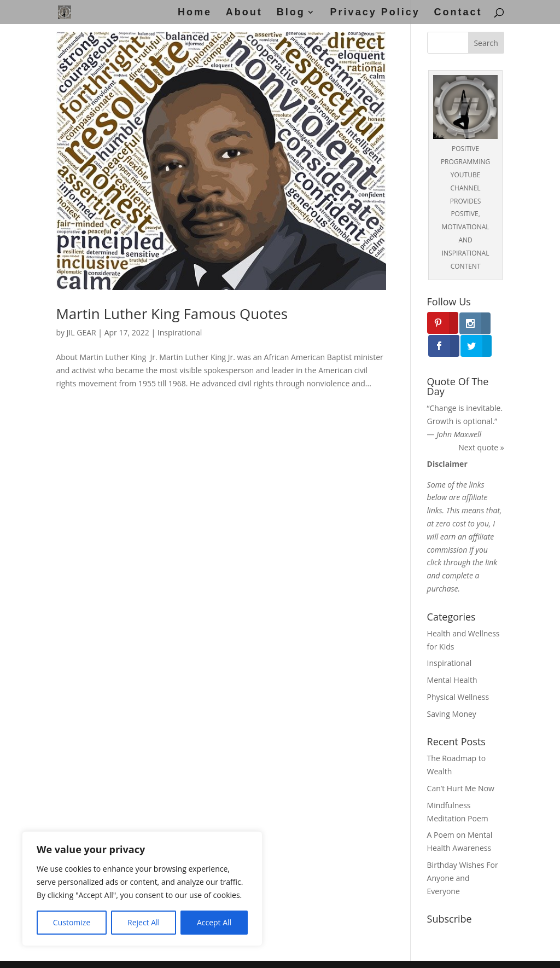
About (244, 13)
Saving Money (452, 691)
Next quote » (481, 425)
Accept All (214, 922)
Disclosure (372, 953)
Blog (291, 13)
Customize (72, 922)
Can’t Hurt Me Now (461, 766)
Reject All (144, 922)
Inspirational (180, 332)
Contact (458, 13)
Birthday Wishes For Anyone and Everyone (463, 856)
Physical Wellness (458, 674)
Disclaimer (261, 953)
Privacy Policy (375, 13)
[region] (142, 889)
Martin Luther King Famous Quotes (172, 314)
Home (195, 13)
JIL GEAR (81, 332)
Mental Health (452, 657)
